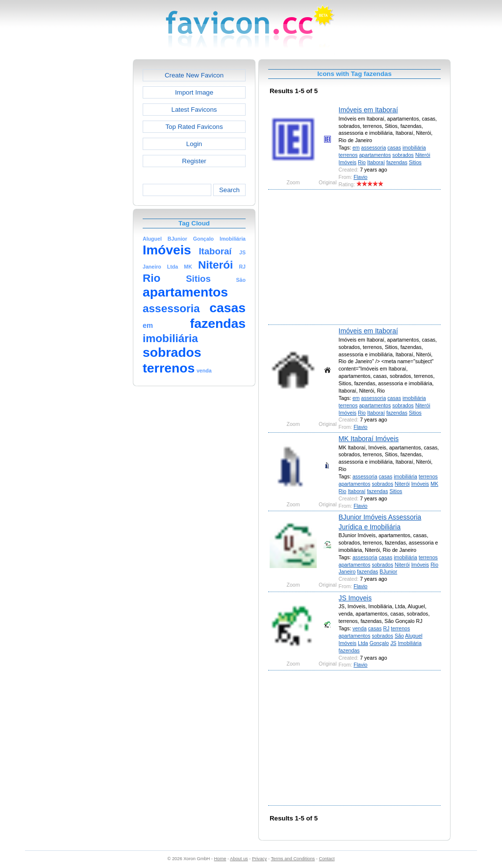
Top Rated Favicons (194, 127)
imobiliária (414, 148)
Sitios (415, 162)
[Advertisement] (91, 206)
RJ (386, 628)
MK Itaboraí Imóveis (369, 439)
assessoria (374, 148)
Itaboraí (376, 162)
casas (394, 148)
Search (229, 190)
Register (194, 161)
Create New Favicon (194, 75)
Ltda (363, 643)
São (399, 636)
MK (434, 484)
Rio (362, 162)
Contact (327, 859)
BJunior (388, 571)
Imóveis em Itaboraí (368, 110)
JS (393, 643)
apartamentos (375, 155)
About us (239, 859)
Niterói (423, 155)
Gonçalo (379, 643)
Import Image (194, 92)
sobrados (403, 155)
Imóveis (348, 162)
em (356, 148)
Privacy (259, 859)
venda (360, 628)
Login (194, 144)
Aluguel (414, 636)
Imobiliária (410, 643)
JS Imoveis (355, 598)
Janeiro (347, 571)
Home (220, 859)
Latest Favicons (194, 110)
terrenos (348, 155)
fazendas (397, 162)
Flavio (360, 177)
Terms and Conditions (293, 859)
